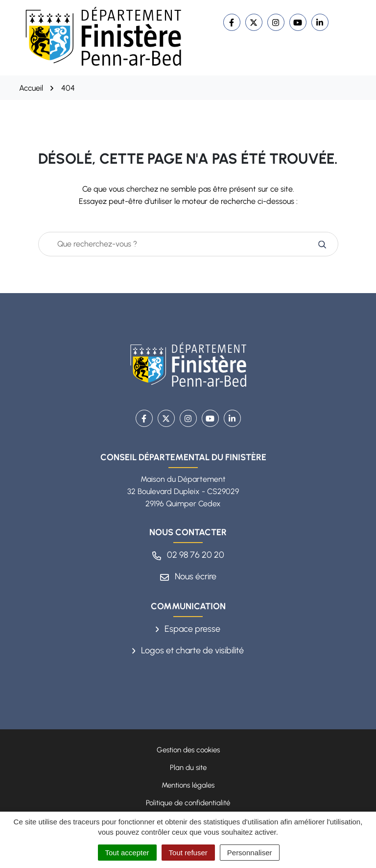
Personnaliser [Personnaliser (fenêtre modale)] (250, 853)
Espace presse (188, 629)
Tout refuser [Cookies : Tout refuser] (188, 853)
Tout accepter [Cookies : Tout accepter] (127, 853)
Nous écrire (188, 576)
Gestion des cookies (188, 750)
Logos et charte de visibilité (188, 650)
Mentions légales (188, 785)
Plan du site (188, 768)
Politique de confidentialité (188, 803)
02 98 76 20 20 (188, 555)
